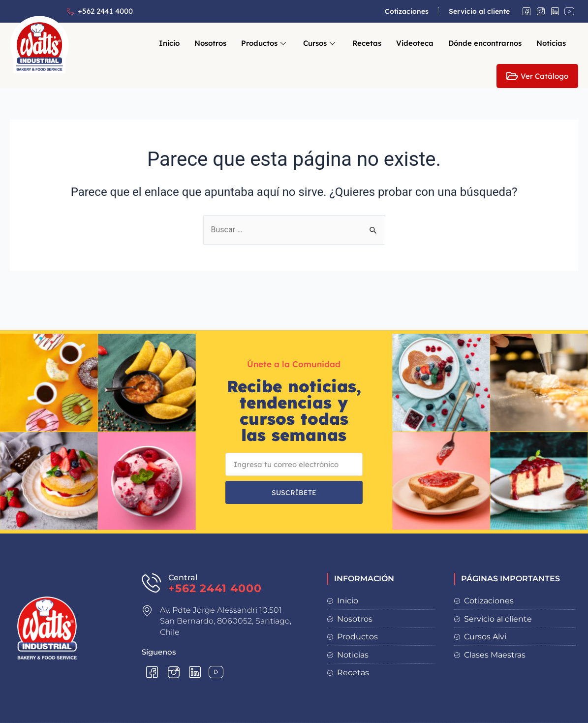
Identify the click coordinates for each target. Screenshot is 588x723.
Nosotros (210, 43)
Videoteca (415, 43)
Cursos (320, 43)
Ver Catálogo (537, 76)
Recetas (367, 43)
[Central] (151, 582)
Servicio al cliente (479, 11)
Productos (265, 43)
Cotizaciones (407, 11)
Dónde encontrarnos (485, 43)
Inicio (169, 43)
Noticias (551, 43)
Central (183, 578)
